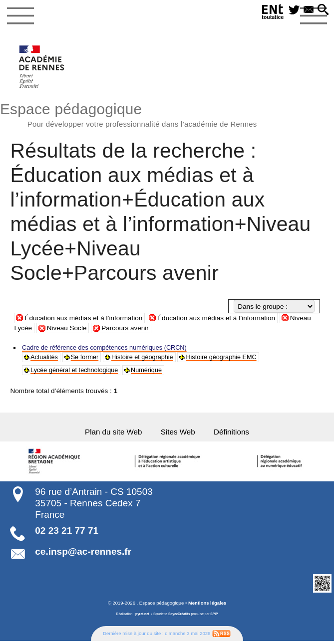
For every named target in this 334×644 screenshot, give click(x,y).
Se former (88, 358)
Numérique (155, 372)
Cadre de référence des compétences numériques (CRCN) (111, 348)
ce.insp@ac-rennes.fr (83, 554)
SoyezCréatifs (179, 617)
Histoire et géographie (149, 358)
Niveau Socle (67, 329)
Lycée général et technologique (78, 372)
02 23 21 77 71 (67, 534)
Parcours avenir (126, 329)
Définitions (235, 434)
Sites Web (179, 434)
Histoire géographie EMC (233, 358)
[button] (322, 11)
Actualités (45, 358)
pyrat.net (142, 617)
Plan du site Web (111, 434)
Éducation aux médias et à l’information (84, 319)
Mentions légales (207, 606)
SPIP (214, 617)
